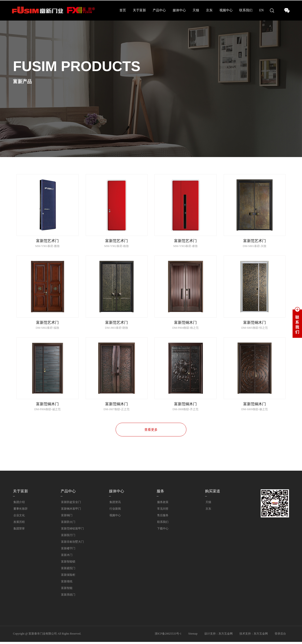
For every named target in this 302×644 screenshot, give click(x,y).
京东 (209, 10)
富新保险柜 (68, 577)
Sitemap (193, 636)
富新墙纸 (66, 584)
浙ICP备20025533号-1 (168, 636)
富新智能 (66, 590)
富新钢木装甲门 (71, 511)
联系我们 (246, 10)
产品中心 (159, 10)
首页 (123, 10)
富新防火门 (68, 524)
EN (262, 10)
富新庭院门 (68, 570)
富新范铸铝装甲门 (72, 531)
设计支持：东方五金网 (218, 636)
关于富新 (139, 10)
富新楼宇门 (68, 550)
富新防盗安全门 (71, 504)
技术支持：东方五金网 (254, 636)
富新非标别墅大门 (72, 544)
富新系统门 (68, 597)
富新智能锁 (68, 564)
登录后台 (280, 636)
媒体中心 (179, 10)
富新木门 (66, 557)
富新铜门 (66, 517)
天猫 (196, 10)
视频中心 (226, 10)
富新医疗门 (68, 537)
